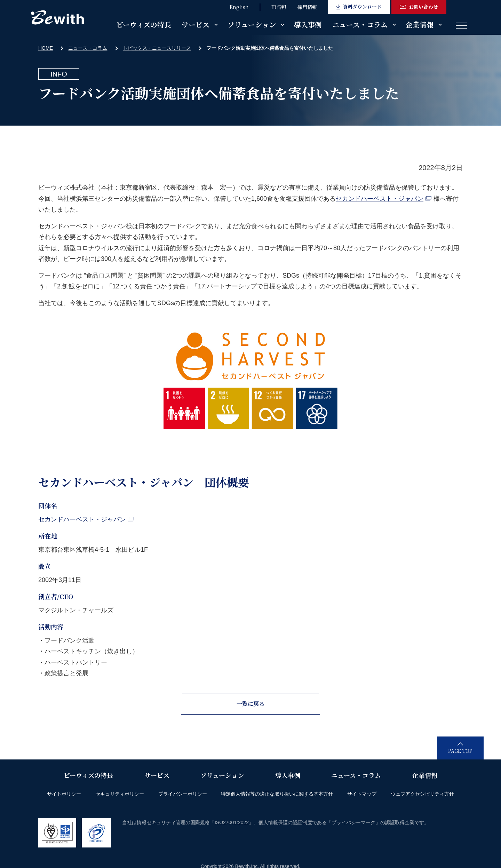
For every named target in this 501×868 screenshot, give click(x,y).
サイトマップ (362, 794)
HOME (46, 48)
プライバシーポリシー (183, 794)
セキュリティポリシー (120, 794)
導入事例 (308, 25)
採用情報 (307, 7)
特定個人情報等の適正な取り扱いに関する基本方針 (277, 794)
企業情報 (420, 25)
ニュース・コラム (360, 25)
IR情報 (279, 7)
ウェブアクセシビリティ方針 (422, 794)
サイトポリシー (64, 794)
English (239, 7)
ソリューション (252, 25)
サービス (196, 25)
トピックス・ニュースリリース (157, 48)
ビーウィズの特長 (144, 25)
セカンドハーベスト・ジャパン (384, 199)
